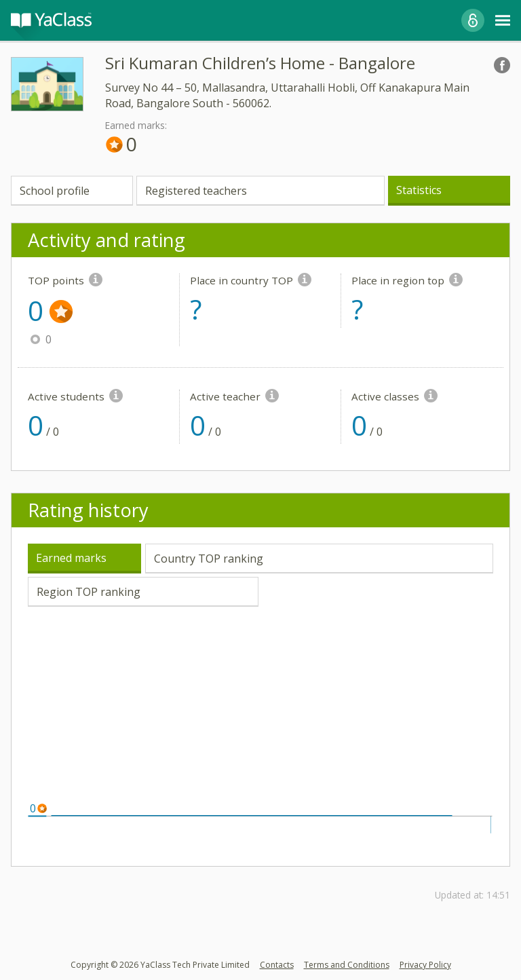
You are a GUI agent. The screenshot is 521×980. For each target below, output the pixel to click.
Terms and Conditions (347, 965)
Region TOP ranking (89, 592)
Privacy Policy (425, 965)
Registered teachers (196, 191)
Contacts (277, 965)
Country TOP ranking (209, 559)
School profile (55, 191)
